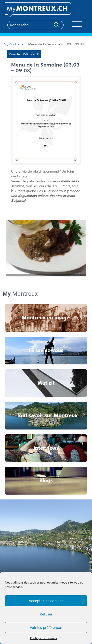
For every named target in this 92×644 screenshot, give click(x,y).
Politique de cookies (44, 638)
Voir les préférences (46, 628)
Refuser (46, 614)
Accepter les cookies (46, 601)
